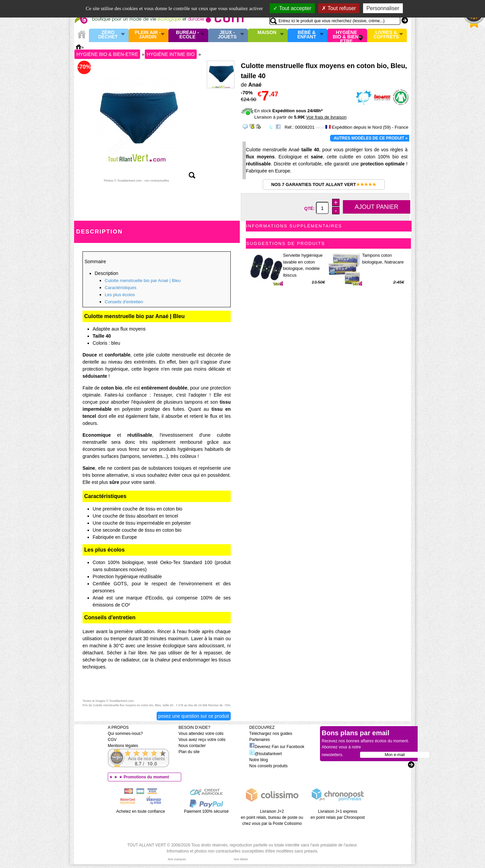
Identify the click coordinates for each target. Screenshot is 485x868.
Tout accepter (292, 8)
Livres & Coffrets (386, 35)
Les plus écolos (120, 295)
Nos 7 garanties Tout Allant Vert (324, 184)
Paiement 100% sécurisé (206, 811)
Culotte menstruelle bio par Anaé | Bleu (143, 281)
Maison (267, 33)
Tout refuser (339, 8)
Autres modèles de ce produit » (371, 138)
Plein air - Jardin (148, 35)
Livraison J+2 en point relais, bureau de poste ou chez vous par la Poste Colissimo (272, 817)
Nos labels (241, 859)
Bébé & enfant (307, 35)
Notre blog (258, 760)
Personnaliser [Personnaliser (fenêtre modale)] (383, 8)
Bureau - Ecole (187, 35)
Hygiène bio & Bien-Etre (346, 35)
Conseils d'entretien (124, 302)
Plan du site (189, 752)
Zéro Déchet (108, 35)
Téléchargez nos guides (271, 734)
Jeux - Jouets (227, 35)
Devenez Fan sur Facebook (277, 747)
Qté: (310, 208)
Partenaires (260, 740)
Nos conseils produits (268, 766)
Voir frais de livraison (326, 117)
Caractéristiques (121, 288)
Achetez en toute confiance (141, 811)
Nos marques (177, 859)
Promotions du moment (146, 777)
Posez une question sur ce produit (194, 716)
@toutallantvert (266, 754)
